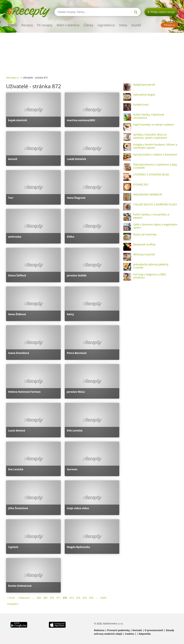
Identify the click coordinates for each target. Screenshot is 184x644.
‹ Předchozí (24, 598)
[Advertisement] (92, 52)
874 (78, 598)
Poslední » (13, 604)
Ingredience (106, 25)
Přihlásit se (169, 25)
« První (11, 598)
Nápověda (145, 634)
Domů (13, 25)
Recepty (27, 25)
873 (72, 598)
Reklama (99, 630)
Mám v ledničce (68, 25)
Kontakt (137, 630)
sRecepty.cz (12, 78)
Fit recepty (45, 25)
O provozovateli (154, 630)
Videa (123, 25)
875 (85, 598)
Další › (104, 598)
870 (52, 598)
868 (39, 598)
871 (59, 598)
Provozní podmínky (118, 630)
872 (65, 598)
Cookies (130, 634)
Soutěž (136, 25)
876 (91, 598)
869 (45, 598)
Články (88, 25)
